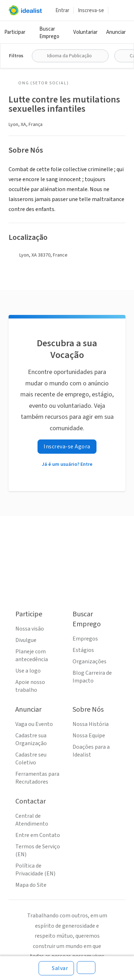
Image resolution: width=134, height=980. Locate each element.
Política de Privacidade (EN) (35, 870)
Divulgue (26, 640)
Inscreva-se (91, 10)
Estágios (83, 650)
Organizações (90, 662)
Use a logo (28, 671)
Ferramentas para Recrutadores (37, 778)
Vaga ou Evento (34, 724)
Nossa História (91, 724)
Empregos (85, 639)
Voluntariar (85, 32)
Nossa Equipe (89, 736)
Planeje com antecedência (32, 655)
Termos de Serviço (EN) (38, 850)
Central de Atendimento (32, 820)
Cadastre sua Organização (31, 739)
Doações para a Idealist (91, 751)
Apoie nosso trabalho (30, 686)
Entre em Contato (38, 835)
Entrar (62, 10)
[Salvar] (56, 968)
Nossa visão (30, 629)
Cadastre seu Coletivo (31, 759)
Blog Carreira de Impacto (92, 677)
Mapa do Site (31, 885)
